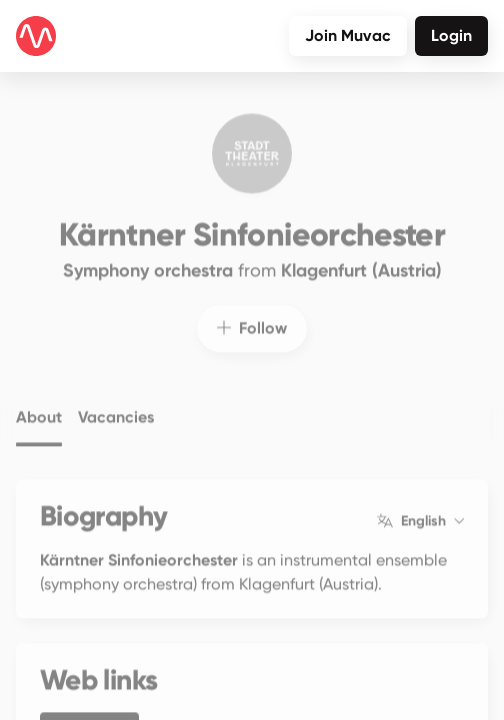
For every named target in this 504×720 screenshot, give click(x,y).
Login (451, 35)
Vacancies (116, 406)
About (39, 406)
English (420, 510)
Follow (252, 316)
